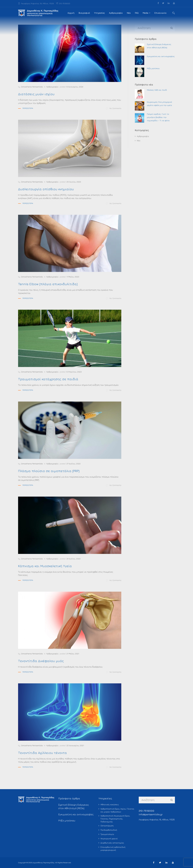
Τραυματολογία (107, 834)
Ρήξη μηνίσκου (153, 68)
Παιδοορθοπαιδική (109, 830)
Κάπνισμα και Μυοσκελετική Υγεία (45, 566)
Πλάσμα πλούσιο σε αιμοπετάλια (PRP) (49, 471)
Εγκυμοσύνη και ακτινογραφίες (161, 56)
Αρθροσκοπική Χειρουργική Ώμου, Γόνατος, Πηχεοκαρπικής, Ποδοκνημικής (115, 819)
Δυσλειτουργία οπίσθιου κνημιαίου (46, 189)
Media (145, 13)
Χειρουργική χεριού (109, 838)
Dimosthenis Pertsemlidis (32, 87)
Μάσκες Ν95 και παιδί (157, 90)
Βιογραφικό (84, 13)
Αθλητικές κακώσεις (110, 804)
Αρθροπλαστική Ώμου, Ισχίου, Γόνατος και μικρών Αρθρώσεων (117, 810)
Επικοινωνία (160, 13)
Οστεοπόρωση (107, 826)
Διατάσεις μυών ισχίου (36, 94)
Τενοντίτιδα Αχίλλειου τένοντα (42, 753)
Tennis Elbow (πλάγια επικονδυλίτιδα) (48, 284)
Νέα (129, 13)
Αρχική (71, 13)
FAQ (137, 13)
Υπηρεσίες (99, 13)
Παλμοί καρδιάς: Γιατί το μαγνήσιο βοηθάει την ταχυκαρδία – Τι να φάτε (158, 117)
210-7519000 (63, 3)
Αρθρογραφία (116, 13)
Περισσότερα (28, 108)
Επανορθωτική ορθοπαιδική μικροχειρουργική (113, 849)
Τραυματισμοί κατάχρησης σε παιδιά (48, 379)
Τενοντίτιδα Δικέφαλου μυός (41, 661)
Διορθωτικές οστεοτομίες (112, 843)
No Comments (114, 108)
